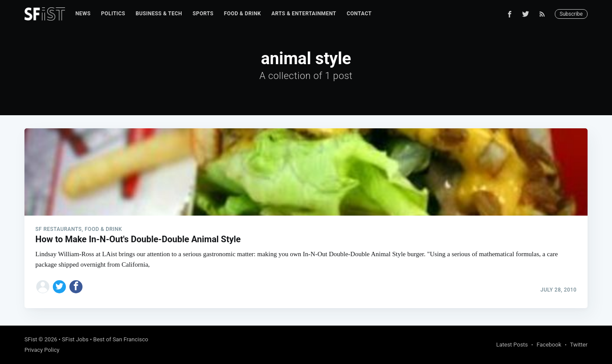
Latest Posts (512, 345)
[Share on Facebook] (76, 287)
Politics (113, 14)
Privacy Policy (42, 350)
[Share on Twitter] (59, 287)
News (83, 14)
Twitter (579, 345)
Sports (203, 14)
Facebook (549, 345)
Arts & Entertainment (304, 14)
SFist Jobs (75, 339)
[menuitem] (83, 14)
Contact (359, 14)
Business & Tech (159, 14)
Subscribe (571, 14)
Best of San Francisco (121, 339)
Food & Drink (242, 14)
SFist (31, 339)
